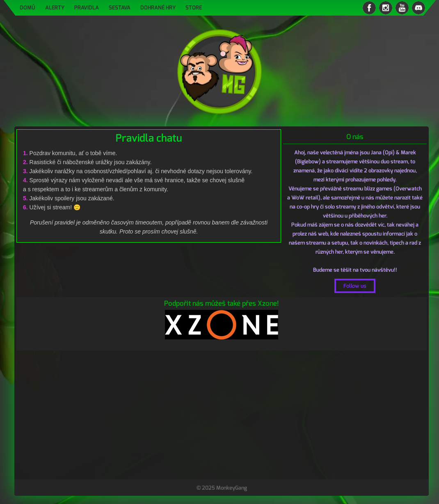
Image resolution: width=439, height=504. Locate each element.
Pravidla (87, 8)
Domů (27, 8)
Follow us (355, 286)
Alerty (55, 8)
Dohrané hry (158, 8)
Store (194, 8)
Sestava (120, 8)
